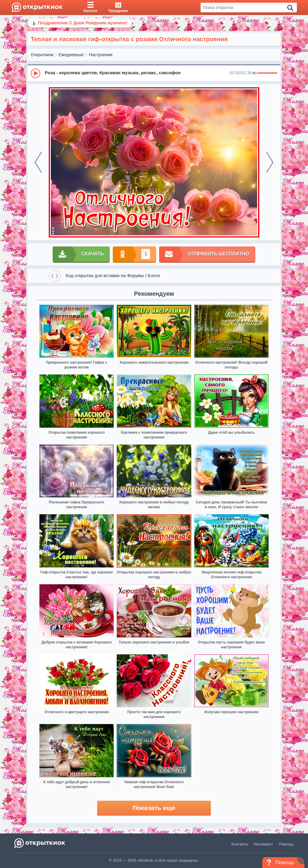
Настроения (101, 55)
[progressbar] (268, 73)
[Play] (35, 73)
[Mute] (255, 73)
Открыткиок (42, 55)
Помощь (286, 844)
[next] (270, 162)
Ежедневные (71, 55)
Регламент (263, 844)
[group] (154, 73)
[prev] (38, 162)
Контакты (240, 844)
